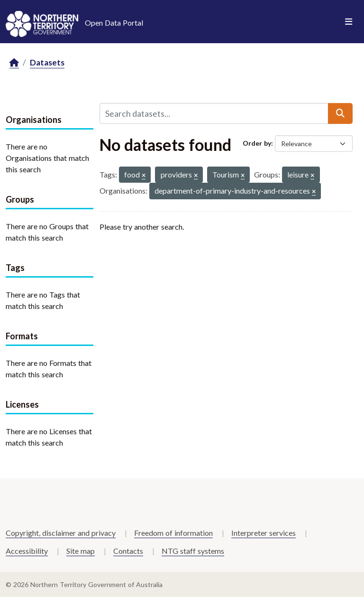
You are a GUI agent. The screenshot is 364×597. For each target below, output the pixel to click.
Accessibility (27, 551)
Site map (81, 551)
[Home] (14, 63)
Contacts (128, 551)
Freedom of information (173, 533)
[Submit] (340, 113)
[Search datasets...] (214, 113)
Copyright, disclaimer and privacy (61, 533)
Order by (257, 143)
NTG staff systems (193, 551)
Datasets (47, 62)
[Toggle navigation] (349, 22)
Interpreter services (264, 533)
